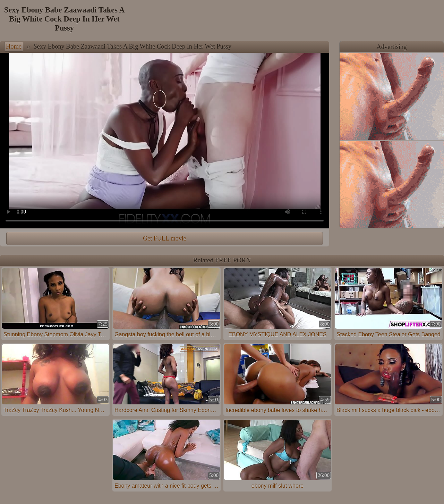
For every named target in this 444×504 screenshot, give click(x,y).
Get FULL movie (164, 238)
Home (14, 47)
